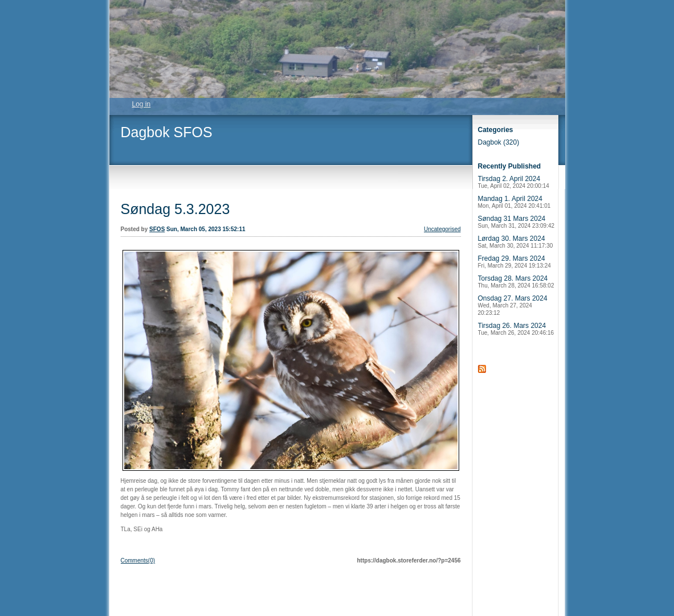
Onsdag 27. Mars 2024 (513, 305)
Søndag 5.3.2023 (175, 209)
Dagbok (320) (499, 142)
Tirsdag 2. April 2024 (514, 182)
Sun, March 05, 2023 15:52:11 (206, 229)
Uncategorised (442, 229)
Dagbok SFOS (167, 132)
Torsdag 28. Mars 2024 (516, 282)
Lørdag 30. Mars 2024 (516, 242)
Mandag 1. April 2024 (514, 202)
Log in (142, 104)
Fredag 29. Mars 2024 (514, 262)
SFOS (157, 229)
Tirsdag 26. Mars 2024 (516, 329)
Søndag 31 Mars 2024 (516, 222)
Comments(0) (138, 560)
